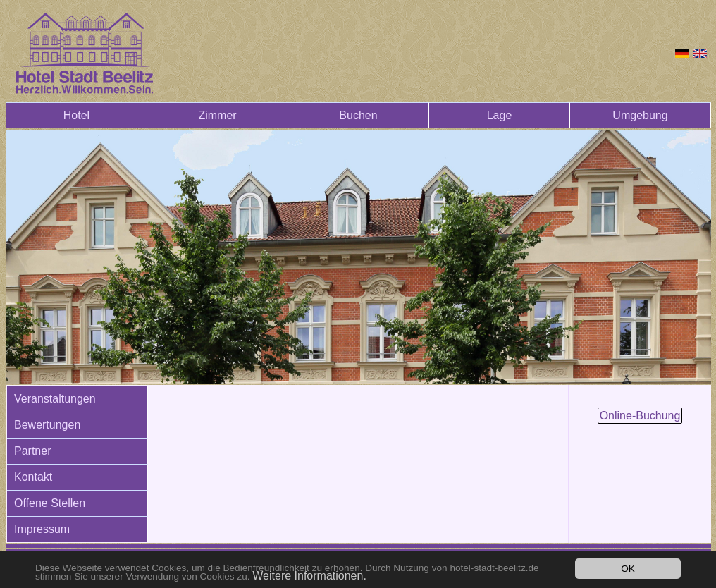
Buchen (358, 115)
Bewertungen (47, 425)
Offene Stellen (50, 503)
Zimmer (217, 115)
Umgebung (640, 115)
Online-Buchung (640, 416)
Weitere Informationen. (309, 576)
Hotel (76, 115)
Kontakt (33, 477)
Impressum (42, 529)
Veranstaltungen (55, 399)
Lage (500, 115)
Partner (32, 451)
